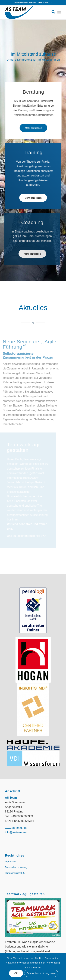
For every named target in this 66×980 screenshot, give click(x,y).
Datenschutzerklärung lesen (41, 973)
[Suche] (51, 12)
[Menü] (59, 12)
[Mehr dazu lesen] (33, 128)
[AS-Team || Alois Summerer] (27, 12)
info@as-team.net (16, 832)
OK (16, 973)
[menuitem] (51, 12)
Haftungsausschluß (15, 873)
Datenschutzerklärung (16, 867)
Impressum (11, 862)
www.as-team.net (16, 828)
